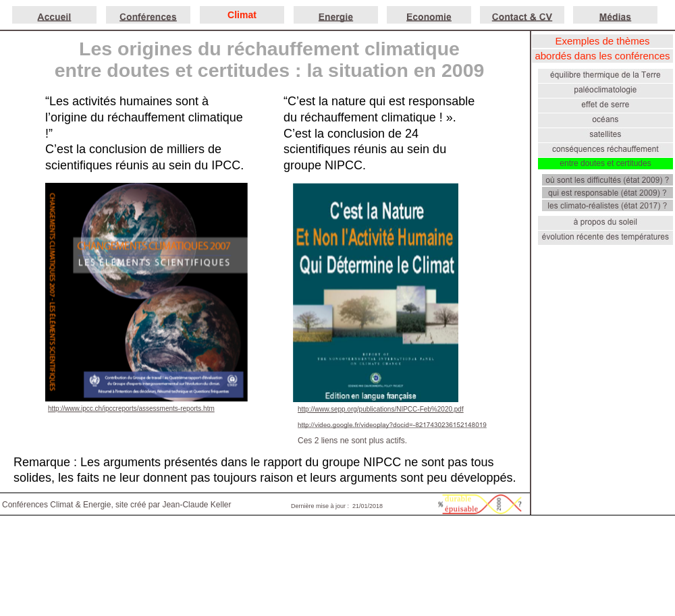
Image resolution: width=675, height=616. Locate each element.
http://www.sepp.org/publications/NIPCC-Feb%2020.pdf (381, 409)
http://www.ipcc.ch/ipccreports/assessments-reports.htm (131, 409)
